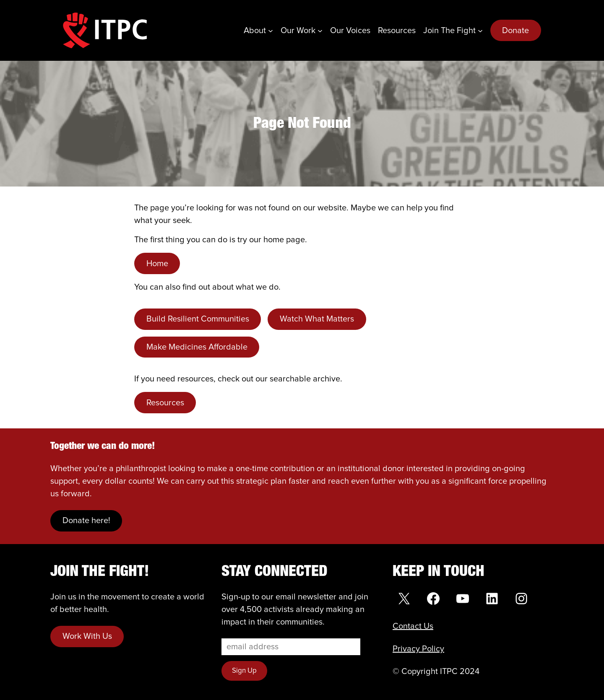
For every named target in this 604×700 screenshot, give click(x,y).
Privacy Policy (418, 649)
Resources (165, 403)
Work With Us (87, 636)
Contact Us (413, 626)
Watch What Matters (317, 319)
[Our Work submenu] (320, 31)
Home (157, 264)
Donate (515, 31)
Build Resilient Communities (198, 319)
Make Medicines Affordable (197, 347)
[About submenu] (271, 31)
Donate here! (86, 521)
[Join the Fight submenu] (480, 31)
